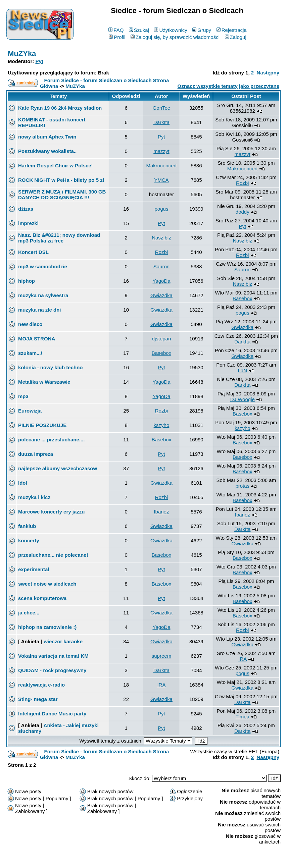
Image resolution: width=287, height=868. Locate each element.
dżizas (26, 209)
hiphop (27, 281)
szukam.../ (30, 353)
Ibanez (161, 512)
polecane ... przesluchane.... (51, 440)
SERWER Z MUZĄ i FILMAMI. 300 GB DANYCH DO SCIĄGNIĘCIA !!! (62, 195)
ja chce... (29, 613)
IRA (242, 659)
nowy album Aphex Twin (47, 137)
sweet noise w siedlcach (47, 584)
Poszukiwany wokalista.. (47, 151)
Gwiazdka (161, 295)
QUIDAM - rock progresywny (52, 670)
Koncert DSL (33, 252)
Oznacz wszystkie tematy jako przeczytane (228, 86)
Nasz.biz (161, 238)
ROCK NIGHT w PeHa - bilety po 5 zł (61, 180)
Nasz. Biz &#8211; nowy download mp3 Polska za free (59, 238)
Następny (268, 73)
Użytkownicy (171, 30)
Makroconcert (162, 166)
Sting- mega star (38, 699)
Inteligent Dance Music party (52, 714)
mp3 (23, 396)
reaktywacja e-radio (41, 685)
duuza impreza (36, 454)
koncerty (29, 540)
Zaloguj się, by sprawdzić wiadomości (175, 37)
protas (242, 486)
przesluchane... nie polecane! (53, 555)
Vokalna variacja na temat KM (53, 656)
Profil (117, 37)
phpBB (128, 859)
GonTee (162, 108)
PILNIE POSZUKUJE (42, 425)
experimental (34, 569)
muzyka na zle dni (40, 310)
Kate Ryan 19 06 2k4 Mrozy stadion (60, 108)
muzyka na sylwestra (43, 295)
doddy (243, 212)
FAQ (116, 30)
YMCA (161, 180)
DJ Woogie (243, 399)
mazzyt (161, 151)
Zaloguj (236, 37)
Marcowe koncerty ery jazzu (51, 512)
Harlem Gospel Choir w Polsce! (56, 166)
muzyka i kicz (34, 497)
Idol (23, 483)
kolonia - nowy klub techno (51, 367)
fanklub (27, 526)
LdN (243, 370)
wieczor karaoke (63, 641)
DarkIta (161, 122)
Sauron (161, 266)
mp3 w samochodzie (43, 266)
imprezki (28, 223)
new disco (30, 324)
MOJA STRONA (37, 339)
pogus (162, 209)
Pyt (39, 61)
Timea (243, 717)
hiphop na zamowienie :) (47, 627)
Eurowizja (30, 411)
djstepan (162, 339)
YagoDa (161, 281)
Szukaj (139, 30)
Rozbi (242, 183)
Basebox (242, 298)
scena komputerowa (42, 598)
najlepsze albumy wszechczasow (58, 468)
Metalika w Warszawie (44, 382)
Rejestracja (232, 30)
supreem (161, 656)
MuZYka (22, 53)
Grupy (202, 30)
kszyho (162, 425)
